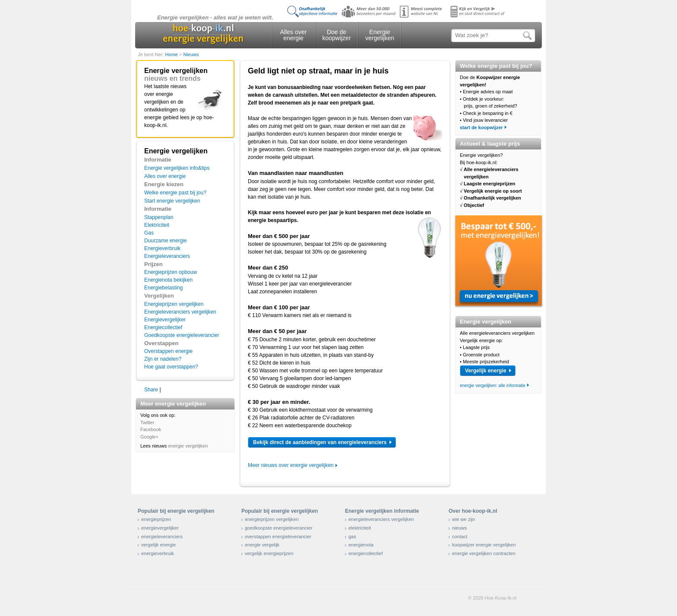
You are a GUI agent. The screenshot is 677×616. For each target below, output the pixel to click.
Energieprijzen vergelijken (174, 304)
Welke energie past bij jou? (175, 193)
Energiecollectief (163, 327)
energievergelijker (160, 528)
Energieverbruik (162, 248)
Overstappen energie (168, 351)
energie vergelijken (188, 446)
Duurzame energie (166, 241)
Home (172, 54)
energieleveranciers (162, 537)
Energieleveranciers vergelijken (180, 312)
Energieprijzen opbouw (171, 272)
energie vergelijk (262, 545)
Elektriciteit (157, 225)
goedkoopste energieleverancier (279, 528)
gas (352, 537)
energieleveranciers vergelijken (381, 519)
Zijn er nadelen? (163, 359)
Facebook (151, 429)
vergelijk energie (158, 545)
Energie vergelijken (380, 35)
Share (151, 390)
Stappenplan (159, 217)
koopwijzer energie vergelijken (484, 545)
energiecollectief (366, 553)
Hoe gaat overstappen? (171, 367)
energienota (361, 545)
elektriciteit (360, 528)
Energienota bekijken (168, 280)
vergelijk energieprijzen (269, 553)
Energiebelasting (163, 288)
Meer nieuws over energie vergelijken (291, 465)
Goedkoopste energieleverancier (182, 335)
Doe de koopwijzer (336, 35)
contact (460, 537)
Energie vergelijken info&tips (177, 168)
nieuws (459, 528)
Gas (149, 233)
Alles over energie (293, 35)
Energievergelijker (165, 320)
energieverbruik (158, 553)
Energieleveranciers (167, 256)
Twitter (147, 422)
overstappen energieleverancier (278, 537)
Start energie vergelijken (172, 201)
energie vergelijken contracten (484, 553)
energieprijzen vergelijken (272, 519)
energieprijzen (156, 519)
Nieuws (191, 54)
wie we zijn (463, 519)
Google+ (149, 437)
